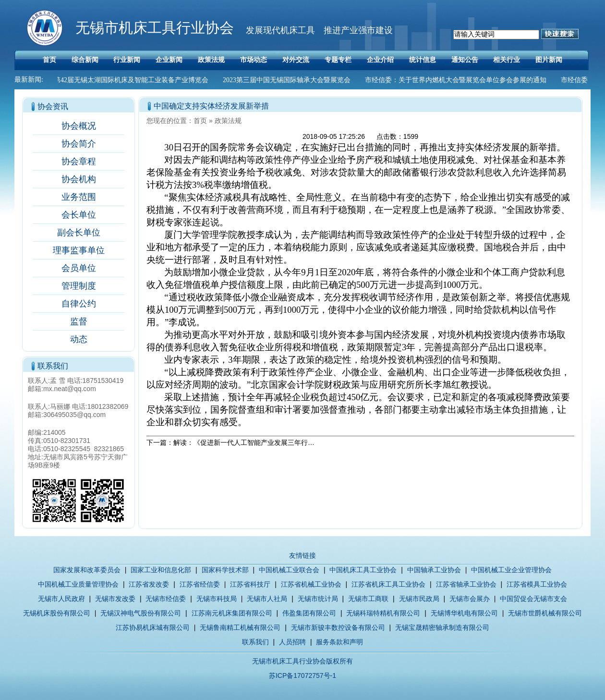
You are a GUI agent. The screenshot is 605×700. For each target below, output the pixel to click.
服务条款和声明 (339, 642)
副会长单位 (79, 233)
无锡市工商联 (368, 599)
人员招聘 (292, 642)
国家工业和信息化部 (161, 570)
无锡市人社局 (267, 599)
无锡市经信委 (166, 599)
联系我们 (255, 642)
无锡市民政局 (419, 599)
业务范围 (79, 197)
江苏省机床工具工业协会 (388, 584)
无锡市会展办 (470, 599)
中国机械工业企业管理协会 (511, 570)
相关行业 (507, 60)
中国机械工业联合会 (289, 570)
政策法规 (211, 60)
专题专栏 (338, 60)
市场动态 (254, 60)
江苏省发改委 (149, 584)
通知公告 (465, 60)
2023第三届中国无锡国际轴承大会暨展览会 (289, 80)
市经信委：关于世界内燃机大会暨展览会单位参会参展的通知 (458, 80)
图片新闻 (549, 60)
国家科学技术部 (225, 570)
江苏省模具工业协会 (537, 584)
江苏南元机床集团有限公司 (232, 613)
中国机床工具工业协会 (363, 570)
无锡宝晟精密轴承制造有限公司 (442, 627)
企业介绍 (380, 60)
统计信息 (423, 60)
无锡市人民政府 (61, 599)
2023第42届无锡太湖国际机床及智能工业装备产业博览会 (126, 80)
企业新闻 (169, 60)
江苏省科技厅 (250, 584)
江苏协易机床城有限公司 (153, 627)
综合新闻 (85, 60)
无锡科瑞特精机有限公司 (383, 613)
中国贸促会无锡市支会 (533, 599)
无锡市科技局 (217, 599)
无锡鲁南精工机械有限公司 (240, 627)
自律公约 (79, 304)
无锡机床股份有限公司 (57, 613)
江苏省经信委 (200, 584)
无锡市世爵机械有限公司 (545, 613)
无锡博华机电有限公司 (464, 613)
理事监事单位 (79, 250)
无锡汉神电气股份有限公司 (141, 613)
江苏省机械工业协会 (311, 584)
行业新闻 (127, 60)
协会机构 (79, 179)
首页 (49, 60)
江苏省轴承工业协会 (466, 584)
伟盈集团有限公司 (309, 613)
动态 (79, 339)
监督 (79, 321)
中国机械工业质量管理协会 (78, 584)
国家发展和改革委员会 (87, 570)
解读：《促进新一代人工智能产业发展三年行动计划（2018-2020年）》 (280, 442)
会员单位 (79, 268)
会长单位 (79, 215)
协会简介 (79, 144)
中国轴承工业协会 (434, 570)
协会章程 (79, 161)
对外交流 (296, 60)
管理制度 (79, 286)
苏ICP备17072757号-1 (302, 675)
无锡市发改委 (115, 599)
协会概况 (79, 126)
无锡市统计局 (318, 599)
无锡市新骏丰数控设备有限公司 (338, 627)
